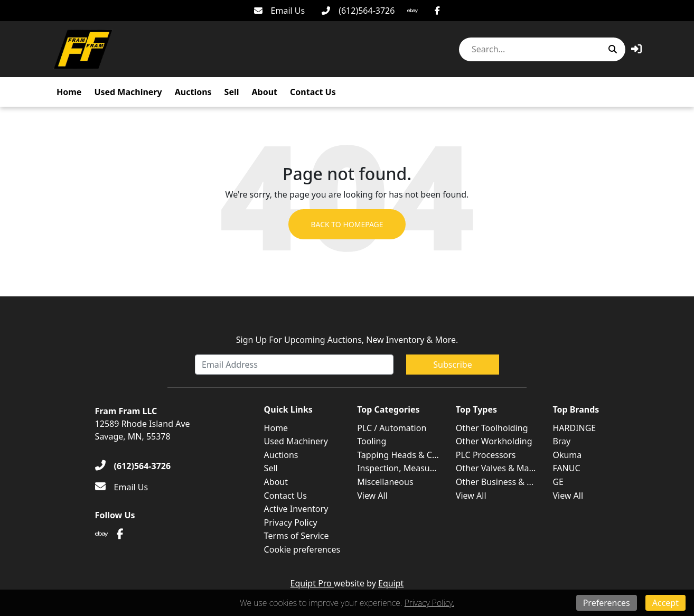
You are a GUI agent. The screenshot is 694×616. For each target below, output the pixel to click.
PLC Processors (486, 455)
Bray (561, 441)
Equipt (391, 583)
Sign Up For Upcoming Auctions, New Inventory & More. (347, 340)
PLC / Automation (392, 428)
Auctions (193, 92)
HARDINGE (574, 428)
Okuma (567, 455)
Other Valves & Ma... (496, 468)
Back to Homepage (347, 224)
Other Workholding (494, 441)
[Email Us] (280, 11)
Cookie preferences (302, 549)
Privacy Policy (291, 522)
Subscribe (452, 365)
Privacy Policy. (429, 603)
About (265, 92)
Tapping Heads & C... (398, 455)
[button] (636, 49)
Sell (232, 92)
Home (69, 92)
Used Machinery (128, 92)
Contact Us (313, 92)
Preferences (607, 603)
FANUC (566, 468)
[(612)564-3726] (358, 11)
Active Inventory (296, 509)
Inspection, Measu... (397, 468)
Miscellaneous (385, 482)
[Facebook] (437, 11)
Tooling (372, 441)
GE (558, 482)
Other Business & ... (495, 482)
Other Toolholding (492, 428)
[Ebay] (412, 11)
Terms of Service (297, 536)
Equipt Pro (312, 583)
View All (372, 496)
